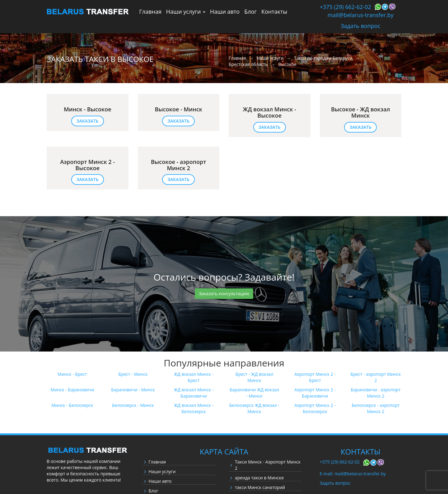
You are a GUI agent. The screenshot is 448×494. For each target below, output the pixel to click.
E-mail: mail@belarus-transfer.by (353, 474)
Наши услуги (186, 12)
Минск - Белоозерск (72, 405)
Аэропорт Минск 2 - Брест (315, 377)
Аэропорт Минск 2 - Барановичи (315, 393)
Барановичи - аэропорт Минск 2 (376, 393)
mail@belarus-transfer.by (361, 15)
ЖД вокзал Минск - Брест (194, 377)
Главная (150, 12)
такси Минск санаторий (260, 487)
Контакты (274, 12)
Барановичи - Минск (133, 390)
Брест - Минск (133, 374)
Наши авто (225, 12)
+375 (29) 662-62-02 (345, 7)
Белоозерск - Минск (133, 405)
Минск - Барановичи (72, 390)
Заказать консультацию (224, 294)
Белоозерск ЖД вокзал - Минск (254, 408)
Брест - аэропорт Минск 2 (376, 377)
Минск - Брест (72, 374)
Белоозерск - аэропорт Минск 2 (376, 408)
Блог (250, 12)
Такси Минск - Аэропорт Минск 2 (268, 465)
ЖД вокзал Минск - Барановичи (194, 393)
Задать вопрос (360, 26)
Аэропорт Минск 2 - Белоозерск (315, 408)
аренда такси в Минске (259, 478)
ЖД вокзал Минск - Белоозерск (194, 408)
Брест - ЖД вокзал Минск (254, 377)
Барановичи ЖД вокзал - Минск (254, 393)
